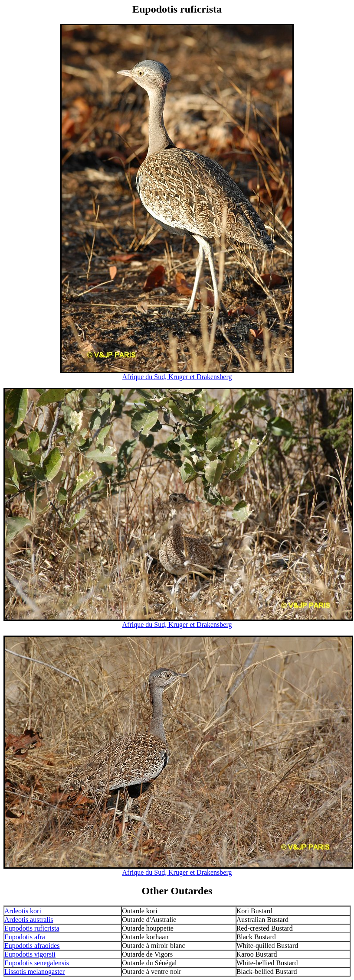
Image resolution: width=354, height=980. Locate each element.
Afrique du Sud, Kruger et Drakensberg (177, 377)
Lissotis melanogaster (34, 972)
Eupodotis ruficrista (32, 928)
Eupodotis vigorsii (30, 954)
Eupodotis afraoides (32, 946)
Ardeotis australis (29, 920)
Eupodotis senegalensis (37, 963)
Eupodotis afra (25, 937)
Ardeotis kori (23, 911)
